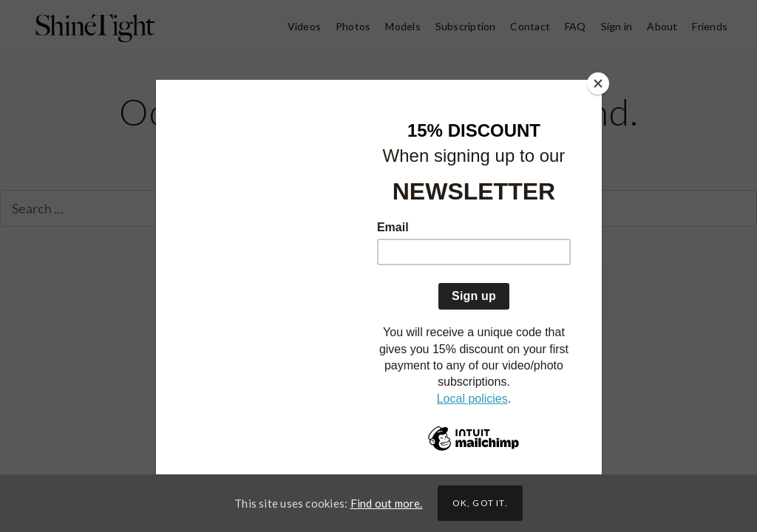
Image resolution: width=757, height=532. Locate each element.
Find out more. (387, 503)
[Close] (598, 83)
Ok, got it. (480, 503)
